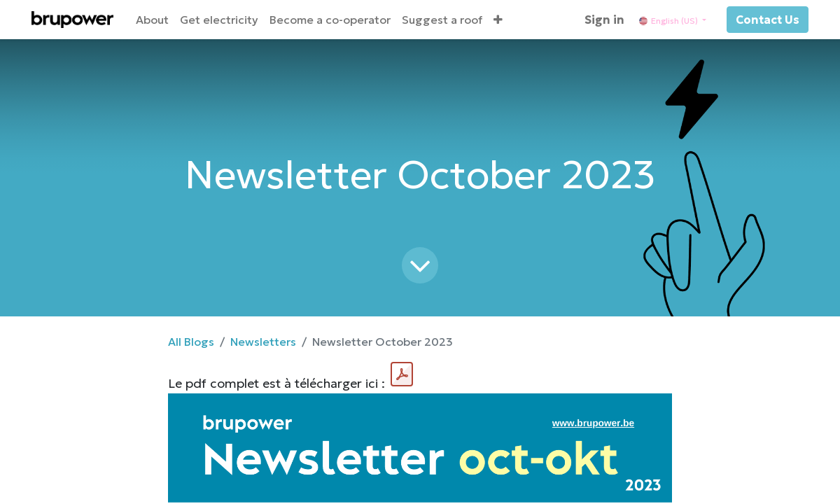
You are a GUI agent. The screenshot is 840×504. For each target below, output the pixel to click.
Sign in (604, 20)
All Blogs (191, 342)
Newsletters (263, 342)
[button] (498, 20)
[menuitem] (152, 20)
